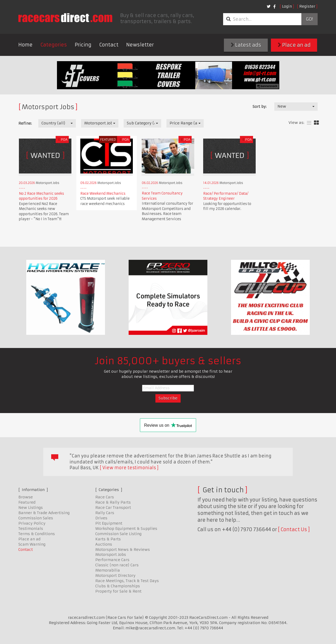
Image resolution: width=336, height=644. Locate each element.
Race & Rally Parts (113, 502)
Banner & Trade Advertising (44, 513)
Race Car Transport (113, 508)
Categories (54, 45)
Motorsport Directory (115, 576)
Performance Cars (112, 560)
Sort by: (259, 107)
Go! (309, 19)
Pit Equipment (109, 523)
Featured (27, 502)
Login (287, 6)
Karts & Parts (108, 539)
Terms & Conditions (37, 534)
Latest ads (246, 45)
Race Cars (105, 497)
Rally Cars (105, 513)
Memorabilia (108, 570)
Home (25, 45)
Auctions (104, 544)
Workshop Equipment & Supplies (126, 529)
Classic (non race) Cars (117, 565)
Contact (109, 45)
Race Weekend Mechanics (103, 194)
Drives (101, 518)
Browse (26, 497)
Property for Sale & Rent (118, 591)
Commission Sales (36, 518)
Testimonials (31, 529)
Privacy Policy (32, 523)
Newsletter (140, 45)
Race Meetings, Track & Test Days (127, 581)
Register (307, 6)
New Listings (31, 508)
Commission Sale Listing (118, 534)
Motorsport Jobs (111, 555)
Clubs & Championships (118, 586)
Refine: (25, 123)
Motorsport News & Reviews (123, 550)
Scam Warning (32, 544)
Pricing (83, 45)
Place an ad (294, 45)
